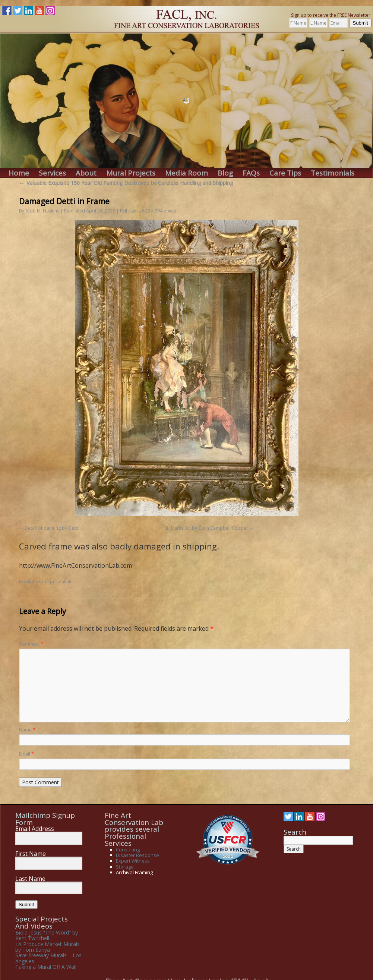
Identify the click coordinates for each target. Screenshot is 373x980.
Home (19, 173)
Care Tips (285, 173)
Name (27, 730)
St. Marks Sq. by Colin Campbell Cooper (206, 528)
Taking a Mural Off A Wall (46, 967)
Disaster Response (137, 855)
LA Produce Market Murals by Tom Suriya (48, 947)
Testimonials (333, 173)
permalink (61, 582)
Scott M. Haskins (42, 211)
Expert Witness (133, 861)
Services (52, 173)
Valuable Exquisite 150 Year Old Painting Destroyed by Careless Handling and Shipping (126, 183)
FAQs (251, 173)
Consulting (128, 850)
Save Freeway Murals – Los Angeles (48, 958)
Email (26, 754)
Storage (125, 867)
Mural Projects (131, 173)
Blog (225, 173)
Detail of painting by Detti (51, 528)
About (86, 173)
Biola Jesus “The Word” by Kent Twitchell (47, 935)
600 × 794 (152, 211)
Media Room (186, 173)
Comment (31, 644)
